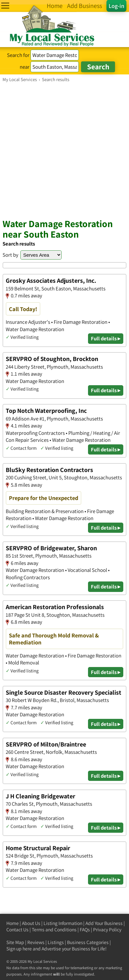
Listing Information (63, 923)
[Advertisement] (64, 150)
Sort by (10, 255)
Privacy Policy (107, 930)
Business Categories (88, 942)
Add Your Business (104, 923)
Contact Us (17, 930)
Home (13, 923)
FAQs (85, 930)
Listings (56, 942)
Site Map (15, 942)
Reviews (36, 942)
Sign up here (19, 949)
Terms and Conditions (54, 930)
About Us (31, 923)
